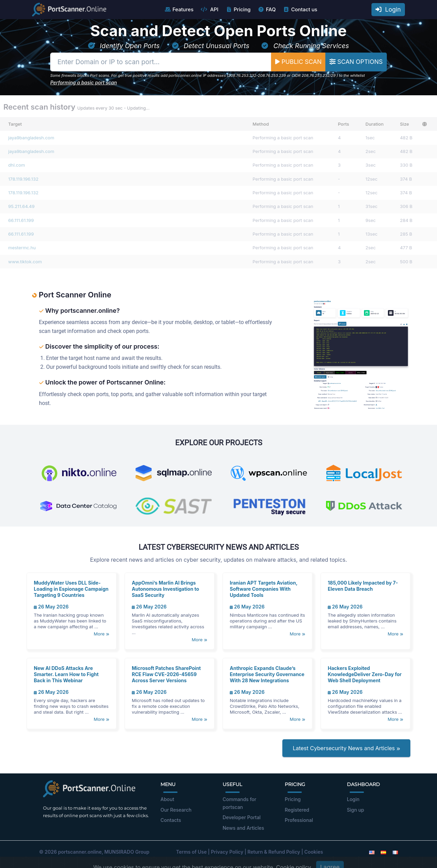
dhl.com (17, 165)
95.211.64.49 (21, 206)
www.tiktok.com (25, 262)
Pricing (238, 10)
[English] (372, 852)
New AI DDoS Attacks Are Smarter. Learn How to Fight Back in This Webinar (66, 674)
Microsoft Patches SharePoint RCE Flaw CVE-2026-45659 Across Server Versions (166, 674)
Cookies (314, 852)
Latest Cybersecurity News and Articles (346, 748)
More (102, 634)
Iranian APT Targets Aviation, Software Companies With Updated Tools (264, 589)
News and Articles (243, 828)
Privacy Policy (227, 852)
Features (179, 10)
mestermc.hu (22, 248)
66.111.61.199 (21, 220)
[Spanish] (383, 852)
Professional (299, 820)
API (210, 10)
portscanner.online (80, 852)
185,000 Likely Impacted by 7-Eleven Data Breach (363, 586)
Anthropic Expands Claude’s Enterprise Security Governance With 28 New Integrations (267, 674)
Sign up (355, 810)
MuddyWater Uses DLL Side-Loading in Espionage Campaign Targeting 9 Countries (71, 589)
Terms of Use (192, 852)
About (167, 799)
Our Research (176, 810)
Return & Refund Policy (274, 852)
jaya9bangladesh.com (31, 138)
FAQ (267, 10)
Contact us (300, 10)
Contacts (171, 820)
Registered (297, 810)
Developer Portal (242, 817)
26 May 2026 (51, 607)
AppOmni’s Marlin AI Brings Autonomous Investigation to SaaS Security (165, 589)
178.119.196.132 (23, 179)
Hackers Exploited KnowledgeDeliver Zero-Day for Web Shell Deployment (365, 674)
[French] (395, 852)
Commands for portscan (239, 803)
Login (388, 9)
